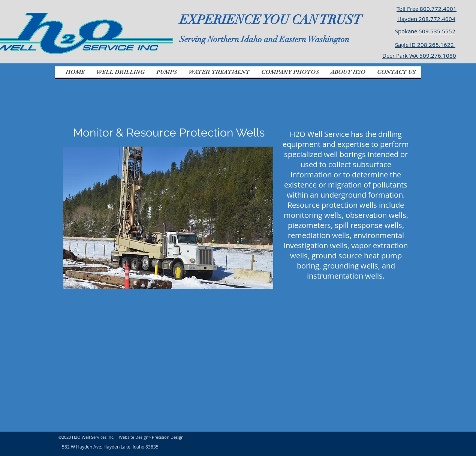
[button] (120, 72)
